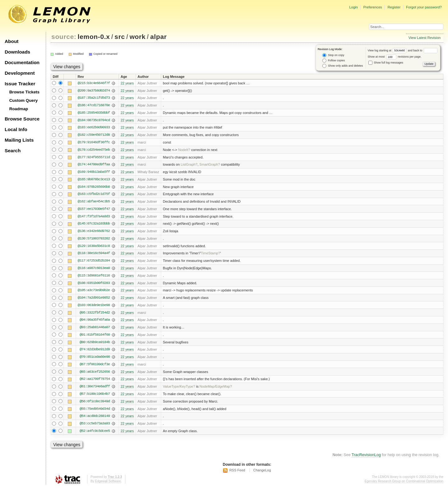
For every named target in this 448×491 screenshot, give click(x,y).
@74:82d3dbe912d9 (95, 352)
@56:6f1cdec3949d (95, 404)
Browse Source (22, 119)
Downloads (17, 52)
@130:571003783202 (94, 240)
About (12, 41)
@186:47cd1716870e (94, 106)
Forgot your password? (424, 7)
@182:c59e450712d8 (94, 135)
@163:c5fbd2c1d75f (94, 195)
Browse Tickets (24, 92)
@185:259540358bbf (94, 113)
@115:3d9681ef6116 (94, 277)
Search (13, 151)
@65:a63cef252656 (95, 375)
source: (64, 37)
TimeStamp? (210, 255)
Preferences (373, 7)
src (120, 37)
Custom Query (24, 100)
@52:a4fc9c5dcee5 (95, 434)
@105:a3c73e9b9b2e (94, 292)
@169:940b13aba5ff (94, 173)
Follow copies (334, 61)
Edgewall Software (108, 485)
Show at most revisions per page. (395, 57)
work (138, 37)
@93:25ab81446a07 (95, 330)
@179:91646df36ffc (94, 143)
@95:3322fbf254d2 (95, 315)
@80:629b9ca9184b (95, 345)
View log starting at (388, 50)
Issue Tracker (20, 84)
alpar (159, 37)
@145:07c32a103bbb (94, 225)
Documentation (22, 62)
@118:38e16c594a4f (94, 255)
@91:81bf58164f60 (95, 337)
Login (353, 7)
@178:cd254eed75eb (94, 150)
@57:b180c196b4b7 (95, 397)
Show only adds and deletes (343, 66)
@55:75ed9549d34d (95, 412)
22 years (127, 83)
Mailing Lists (19, 140)
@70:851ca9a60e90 (95, 360)
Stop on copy (333, 55)
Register (394, 7)
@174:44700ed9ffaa (94, 165)
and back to (423, 50)
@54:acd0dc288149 (95, 419)
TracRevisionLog (366, 459)
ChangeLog (262, 474)
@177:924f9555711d (94, 158)
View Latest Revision (425, 38)
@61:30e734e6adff (95, 389)
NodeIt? (184, 150)
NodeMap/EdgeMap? (216, 389)
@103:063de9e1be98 (94, 307)
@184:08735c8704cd (94, 120)
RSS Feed (237, 474)
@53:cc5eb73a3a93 (95, 427)
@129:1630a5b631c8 (94, 248)
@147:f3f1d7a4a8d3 (94, 218)
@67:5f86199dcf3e (95, 367)
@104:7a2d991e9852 (94, 300)
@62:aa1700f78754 (95, 382)
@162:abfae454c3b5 (94, 203)
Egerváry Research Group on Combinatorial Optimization (404, 485)
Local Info (16, 129)
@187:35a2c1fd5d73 (94, 98)
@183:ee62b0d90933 (94, 128)
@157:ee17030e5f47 (94, 210)
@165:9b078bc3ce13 (94, 180)
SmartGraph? (210, 165)
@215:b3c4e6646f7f (94, 83)
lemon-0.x (94, 37)
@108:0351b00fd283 (94, 285)
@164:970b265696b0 (94, 188)
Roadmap (19, 109)
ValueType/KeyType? (179, 389)
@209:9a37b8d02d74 (94, 91)
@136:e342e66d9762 (94, 233)
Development (20, 73)
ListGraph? (189, 165)
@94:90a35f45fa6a (95, 322)
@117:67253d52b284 (94, 262)
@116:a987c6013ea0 (94, 270)
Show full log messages (386, 63)
